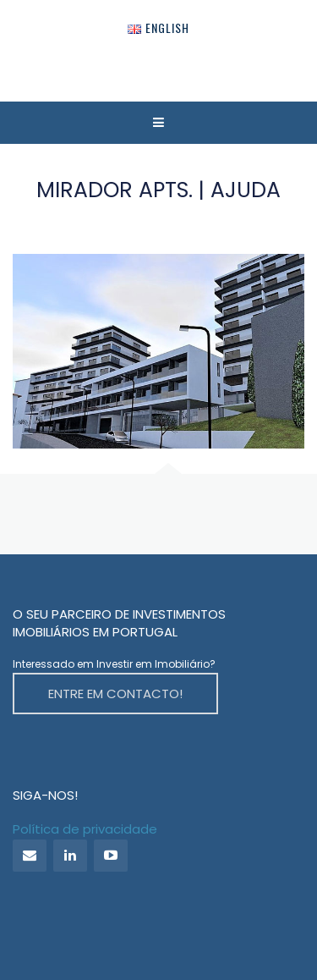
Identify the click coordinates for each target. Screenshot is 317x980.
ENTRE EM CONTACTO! (115, 694)
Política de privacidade (85, 829)
